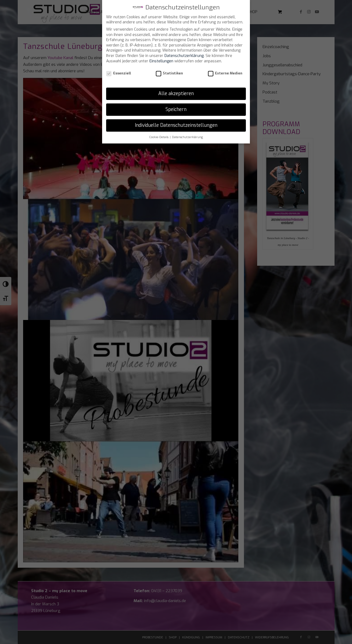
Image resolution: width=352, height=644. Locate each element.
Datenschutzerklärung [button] (187, 137)
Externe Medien (225, 73)
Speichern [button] (176, 109)
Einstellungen (161, 61)
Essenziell (118, 73)
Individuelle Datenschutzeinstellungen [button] (176, 125)
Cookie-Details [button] (159, 137)
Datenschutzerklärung (184, 56)
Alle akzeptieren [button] (176, 93)
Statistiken (169, 73)
